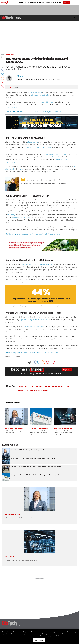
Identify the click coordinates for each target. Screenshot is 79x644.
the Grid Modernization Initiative (57, 154)
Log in (75, 18)
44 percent (29, 200)
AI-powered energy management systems (34, 320)
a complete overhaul (54, 157)
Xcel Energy (11, 215)
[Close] (76, 632)
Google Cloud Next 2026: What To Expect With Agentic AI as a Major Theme (37, 475)
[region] (39, 636)
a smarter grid (16, 157)
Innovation (28, 391)
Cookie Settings (39, 640)
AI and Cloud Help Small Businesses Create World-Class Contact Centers (36, 467)
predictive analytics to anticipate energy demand (37, 264)
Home (3, 52)
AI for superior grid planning (40, 95)
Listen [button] (11, 87)
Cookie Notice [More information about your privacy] (60, 636)
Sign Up (66, 3)
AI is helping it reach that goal (21, 217)
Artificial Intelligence (26, 386)
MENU (19, 18)
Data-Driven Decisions (61, 386)
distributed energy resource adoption (39, 147)
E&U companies (32, 142)
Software (8, 52)
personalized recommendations (34, 327)
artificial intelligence (35, 92)
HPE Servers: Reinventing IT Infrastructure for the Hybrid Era (33, 458)
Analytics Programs (44, 386)
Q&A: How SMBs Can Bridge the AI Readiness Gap (29, 450)
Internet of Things (41, 391)
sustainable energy (47, 102)
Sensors (20, 391)
